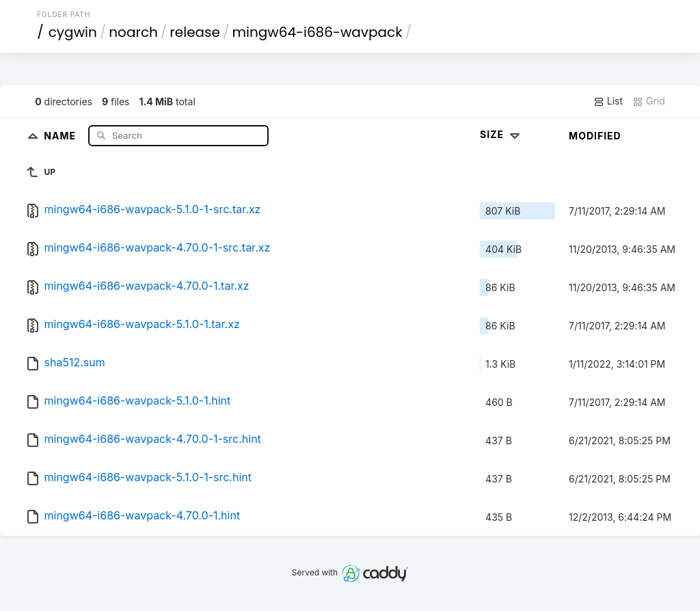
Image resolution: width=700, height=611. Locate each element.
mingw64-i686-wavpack (317, 32)
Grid (649, 101)
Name (61, 135)
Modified (595, 136)
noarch (133, 32)
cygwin (73, 32)
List (608, 101)
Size (501, 134)
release (195, 32)
